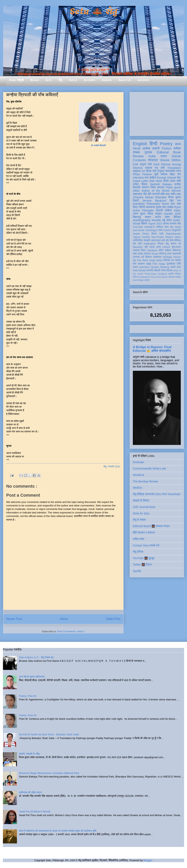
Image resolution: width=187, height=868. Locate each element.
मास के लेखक (138, 280)
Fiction (166, 148)
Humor (177, 257)
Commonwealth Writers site (150, 469)
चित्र (135, 207)
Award (136, 234)
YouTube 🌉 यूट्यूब (144, 558)
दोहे (146, 247)
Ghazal (171, 178)
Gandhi (146, 237)
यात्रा (169, 220)
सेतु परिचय (138, 552)
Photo (146, 234)
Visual (154, 254)
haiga (162, 264)
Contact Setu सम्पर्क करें (146, 545)
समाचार (161, 187)
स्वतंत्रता (157, 257)
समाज (135, 267)
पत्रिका (178, 274)
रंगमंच (163, 270)
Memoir (176, 191)
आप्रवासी (177, 254)
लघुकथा (137, 171)
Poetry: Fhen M (28, 696)
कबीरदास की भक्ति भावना (30, 792)
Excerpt (162, 178)
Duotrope (138, 462)
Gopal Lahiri (140, 181)
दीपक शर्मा (151, 171)
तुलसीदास (171, 264)
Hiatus (73, 80)
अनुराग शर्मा (146, 164)
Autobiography (142, 220)
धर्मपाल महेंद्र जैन (171, 174)
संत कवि (137, 244)
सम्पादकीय (170, 171)
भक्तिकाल (176, 250)
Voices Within (170, 160)
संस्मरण (145, 187)
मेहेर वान (175, 201)
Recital (142, 270)
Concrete (138, 227)
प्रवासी (159, 210)
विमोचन (149, 257)
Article (176, 156)
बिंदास (144, 184)
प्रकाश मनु (151, 168)
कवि (163, 168)
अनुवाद (161, 171)
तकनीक (150, 270)
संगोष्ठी (147, 280)
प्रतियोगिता (138, 240)
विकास (170, 270)
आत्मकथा (150, 207)
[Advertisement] (157, 113)
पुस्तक (148, 152)
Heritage (168, 257)
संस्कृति (147, 240)
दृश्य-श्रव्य (176, 247)
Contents (139, 160)
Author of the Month (156, 191)
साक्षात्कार (138, 194)
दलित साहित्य (165, 250)
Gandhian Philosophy (146, 204)
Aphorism (144, 267)
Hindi (137, 148)
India (152, 156)
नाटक (152, 247)
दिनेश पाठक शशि (172, 181)
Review (138, 156)
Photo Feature (142, 174)
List (135, 164)
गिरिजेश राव (169, 260)
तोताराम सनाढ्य (175, 277)
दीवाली (157, 270)
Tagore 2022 (155, 224)
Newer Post (14, 619)
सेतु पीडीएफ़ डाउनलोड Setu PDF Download (156, 494)
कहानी (156, 148)
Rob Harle (156, 181)
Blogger (148, 860)
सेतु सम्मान (171, 244)
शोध (179, 178)
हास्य (159, 247)
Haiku (177, 210)
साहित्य (168, 210)
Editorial (163, 152)
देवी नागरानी (154, 194)
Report (169, 237)
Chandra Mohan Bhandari (150, 197)
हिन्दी (153, 144)
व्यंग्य (179, 171)
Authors (89, 80)
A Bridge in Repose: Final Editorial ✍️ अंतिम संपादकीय (152, 349)
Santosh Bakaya (161, 184)
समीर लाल (176, 194)
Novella (156, 220)
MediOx (138, 488)
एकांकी (171, 274)
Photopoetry (144, 277)
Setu (49, 80)
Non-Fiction (158, 237)
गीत (145, 194)
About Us (125, 80)
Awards (107, 80)
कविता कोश (138, 539)
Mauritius (138, 247)
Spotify (137, 571)
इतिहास (160, 227)
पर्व (180, 244)
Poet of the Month (159, 277)
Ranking (165, 267)
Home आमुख (16, 80)
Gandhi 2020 (172, 214)
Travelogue (151, 230)
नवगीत (178, 260)
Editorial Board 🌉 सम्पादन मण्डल (151, 526)
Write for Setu (141, 513)
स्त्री (161, 234)
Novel (165, 204)
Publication (150, 244)
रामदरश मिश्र (139, 250)
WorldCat (138, 475)
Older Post (113, 619)
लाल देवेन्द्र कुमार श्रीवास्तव (32, 677)
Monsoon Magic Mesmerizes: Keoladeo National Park (49, 773)
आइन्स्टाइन (156, 240)
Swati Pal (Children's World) (35, 812)
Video (178, 237)
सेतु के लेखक (139, 520)
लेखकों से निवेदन (141, 501)
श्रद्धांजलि (176, 230)
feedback (163, 274)
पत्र (173, 204)
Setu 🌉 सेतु (93, 12)
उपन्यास (136, 257)
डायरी (173, 267)
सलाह (140, 254)
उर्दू (164, 220)
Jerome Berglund (154, 201)
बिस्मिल (177, 217)
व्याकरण (141, 264)
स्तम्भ (164, 156)
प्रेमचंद (166, 224)
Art (144, 171)
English (140, 144)
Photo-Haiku (151, 274)
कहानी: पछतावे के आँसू (29, 754)
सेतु (60, 80)
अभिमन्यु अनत (165, 254)
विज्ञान (144, 223)
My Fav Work (140, 260)
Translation (174, 168)
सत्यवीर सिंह (175, 224)
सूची (156, 174)
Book (177, 152)
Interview (138, 178)
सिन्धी (154, 234)
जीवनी (142, 207)
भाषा (179, 204)
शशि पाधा (165, 194)
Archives (143, 80)
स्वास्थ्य (147, 254)
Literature (152, 250)
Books (35, 80)
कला (167, 227)
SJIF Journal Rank (144, 507)
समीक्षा (177, 148)
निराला (161, 244)
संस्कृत (158, 214)
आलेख (146, 148)
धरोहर (136, 184)
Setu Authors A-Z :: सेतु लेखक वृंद (36, 657)
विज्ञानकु (137, 217)
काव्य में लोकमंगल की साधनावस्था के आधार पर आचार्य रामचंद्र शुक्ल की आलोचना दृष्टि (58, 831)
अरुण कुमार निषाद (143, 214)
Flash (169, 187)
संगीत (135, 277)
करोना (158, 217)
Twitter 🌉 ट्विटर (142, 565)
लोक (135, 254)
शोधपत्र (153, 160)
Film (155, 264)
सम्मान (148, 217)
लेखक (136, 152)
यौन (135, 264)
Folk (135, 270)
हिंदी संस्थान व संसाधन (144, 533)
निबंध (153, 187)
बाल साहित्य (150, 178)
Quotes (155, 267)
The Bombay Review (145, 481)
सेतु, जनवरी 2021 (112, 466)
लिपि (179, 264)
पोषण (167, 217)
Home (64, 619)
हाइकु (149, 264)
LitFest (166, 247)
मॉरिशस (177, 240)
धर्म (143, 257)
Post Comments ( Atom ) (71, 631)
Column (167, 230)
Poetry (166, 144)
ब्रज (179, 267)
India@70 (150, 227)
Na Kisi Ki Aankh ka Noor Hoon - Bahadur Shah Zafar (49, 734)
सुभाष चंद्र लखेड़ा (165, 207)
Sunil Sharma (162, 164)
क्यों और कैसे (167, 240)
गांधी (160, 230)
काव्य (178, 144)
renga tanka (156, 260)
